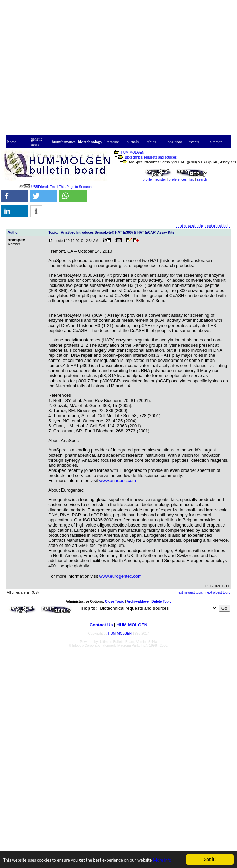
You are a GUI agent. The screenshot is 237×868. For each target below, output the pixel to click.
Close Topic (114, 601)
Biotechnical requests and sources (151, 157)
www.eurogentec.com (121, 576)
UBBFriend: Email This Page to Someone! (63, 187)
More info (162, 860)
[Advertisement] (119, 70)
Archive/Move (138, 601)
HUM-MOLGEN (133, 153)
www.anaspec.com (118, 481)
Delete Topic (161, 601)
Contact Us (101, 625)
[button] (15, 196)
